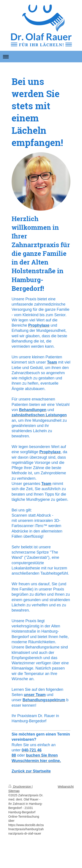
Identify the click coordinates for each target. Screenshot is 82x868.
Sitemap (14, 791)
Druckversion (20, 787)
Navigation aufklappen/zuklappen (41, 57)
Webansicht (66, 787)
